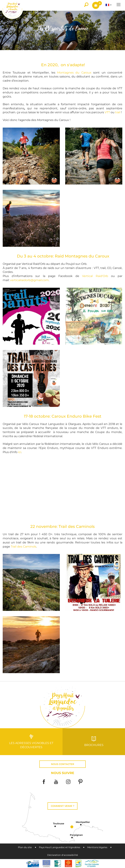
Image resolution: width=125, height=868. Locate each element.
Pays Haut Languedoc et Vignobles (60, 847)
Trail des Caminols (24, 547)
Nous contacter (63, 764)
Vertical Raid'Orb (95, 276)
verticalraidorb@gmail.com (29, 280)
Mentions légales (97, 847)
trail (118, 112)
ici (20, 452)
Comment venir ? (63, 806)
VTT (108, 112)
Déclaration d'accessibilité (63, 855)
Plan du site (25, 847)
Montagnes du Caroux (74, 73)
